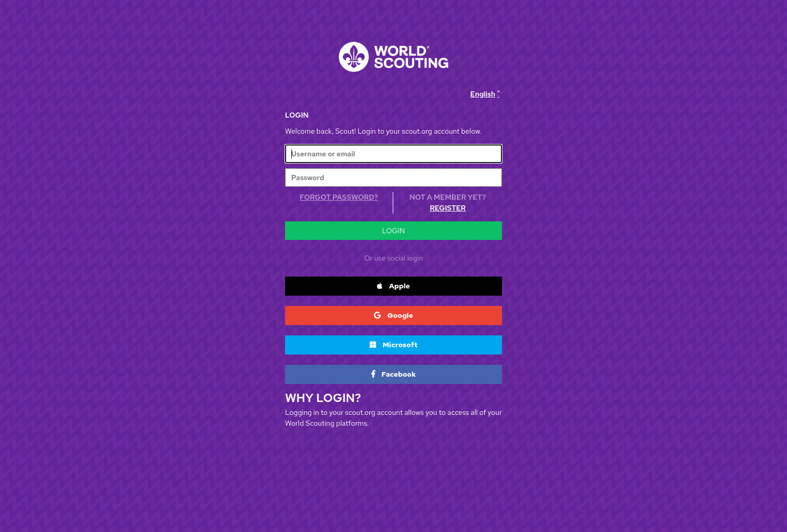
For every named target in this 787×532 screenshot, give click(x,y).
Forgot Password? (339, 197)
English (483, 94)
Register (448, 208)
